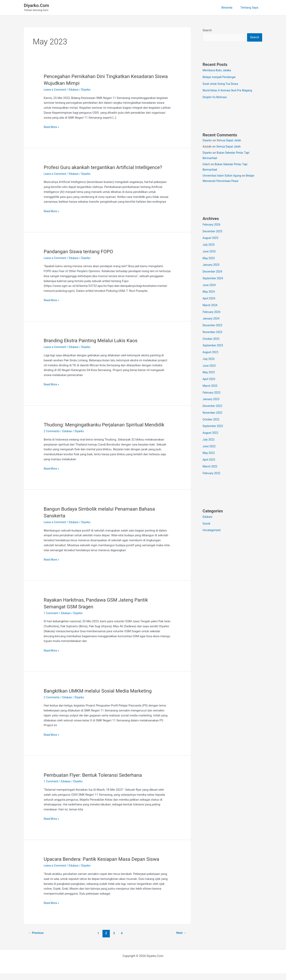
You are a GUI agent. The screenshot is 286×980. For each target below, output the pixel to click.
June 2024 (210, 285)
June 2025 (210, 252)
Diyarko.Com (36, 5)
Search (207, 30)
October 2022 (212, 420)
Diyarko (208, 141)
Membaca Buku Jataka (218, 71)
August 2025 (211, 238)
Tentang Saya (250, 8)
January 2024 (212, 319)
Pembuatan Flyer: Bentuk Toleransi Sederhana (96, 782)
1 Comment (51, 620)
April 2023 (209, 379)
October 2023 (212, 339)
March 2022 (211, 467)
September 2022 (214, 426)
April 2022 (209, 460)
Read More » (52, 127)
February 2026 (212, 225)
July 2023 (209, 359)
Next (181, 940)
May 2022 (209, 453)
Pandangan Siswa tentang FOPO (81, 251)
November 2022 (213, 413)
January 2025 (212, 265)
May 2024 (209, 292)
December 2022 (213, 406)
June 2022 (210, 447)
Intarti (206, 165)
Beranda (230, 8)
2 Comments (52, 438)
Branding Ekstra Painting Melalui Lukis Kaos (94, 340)
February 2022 (212, 474)
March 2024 (211, 306)
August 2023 (211, 353)
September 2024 (214, 279)
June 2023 (210, 366)
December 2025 (213, 232)
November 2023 (213, 332)
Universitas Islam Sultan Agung (223, 176)
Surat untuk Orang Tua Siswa (222, 84)
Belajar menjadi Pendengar (220, 77)
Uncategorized (212, 531)
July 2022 (209, 440)
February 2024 (212, 312)
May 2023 (209, 373)
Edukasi (75, 90)
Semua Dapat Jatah (230, 141)
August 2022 (211, 433)
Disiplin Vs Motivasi (216, 98)
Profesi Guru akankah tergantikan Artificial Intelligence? (107, 167)
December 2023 (213, 326)
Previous (37, 940)
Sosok (207, 524)
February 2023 (212, 393)
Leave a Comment (56, 90)
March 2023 (211, 386)
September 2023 (214, 346)
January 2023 (212, 400)
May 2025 (209, 259)
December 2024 (213, 272)
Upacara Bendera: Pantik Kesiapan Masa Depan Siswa (106, 866)
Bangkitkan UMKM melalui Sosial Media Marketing (101, 697)
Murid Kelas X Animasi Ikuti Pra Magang (229, 91)
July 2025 (209, 245)
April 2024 (209, 299)
